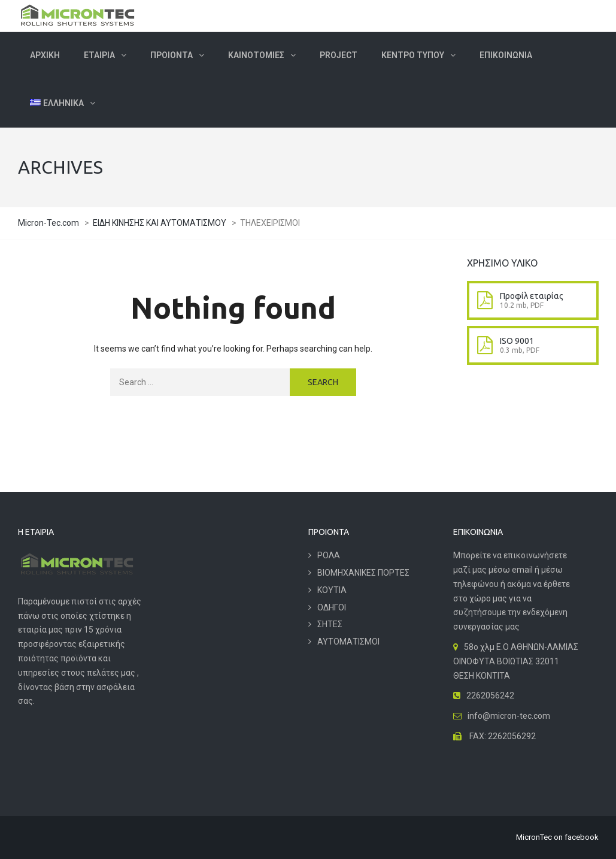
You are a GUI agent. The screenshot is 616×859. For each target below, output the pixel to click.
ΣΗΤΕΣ (330, 624)
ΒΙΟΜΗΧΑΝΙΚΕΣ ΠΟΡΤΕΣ (363, 573)
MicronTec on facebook (557, 837)
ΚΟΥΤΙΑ (332, 590)
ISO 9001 (517, 341)
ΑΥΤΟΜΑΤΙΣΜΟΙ (348, 642)
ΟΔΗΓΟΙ (332, 607)
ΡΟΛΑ (329, 555)
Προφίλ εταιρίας (532, 296)
